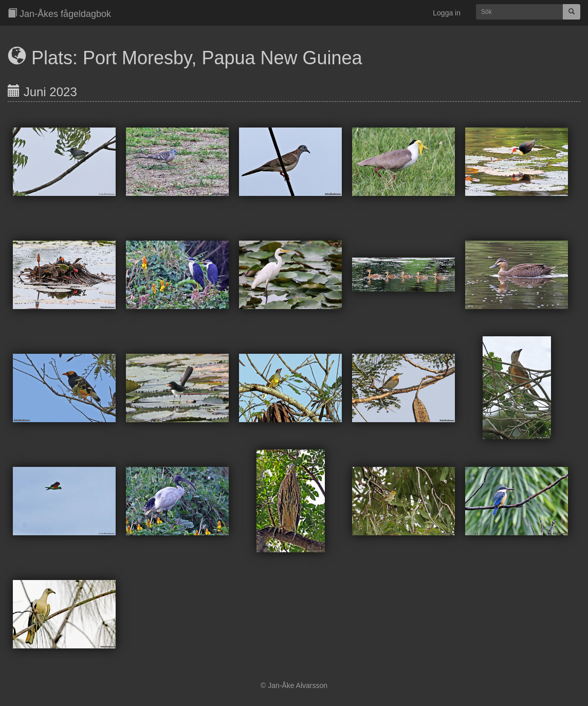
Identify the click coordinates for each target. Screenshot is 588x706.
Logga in (447, 13)
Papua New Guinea (282, 58)
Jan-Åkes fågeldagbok (59, 14)
